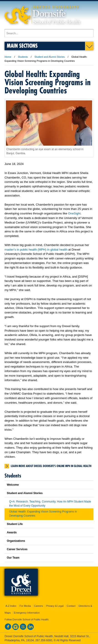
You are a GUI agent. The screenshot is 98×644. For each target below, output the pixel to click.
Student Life (15, 524)
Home (8, 57)
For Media (25, 606)
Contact (71, 606)
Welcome (13, 485)
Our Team (13, 558)
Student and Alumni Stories (50, 57)
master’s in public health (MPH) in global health (36, 250)
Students (23, 57)
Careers (38, 606)
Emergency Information (27, 613)
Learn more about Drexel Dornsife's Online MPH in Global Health (51, 466)
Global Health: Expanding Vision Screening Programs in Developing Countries (43, 514)
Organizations (16, 541)
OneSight (74, 213)
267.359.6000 (44, 640)
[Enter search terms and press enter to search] (49, 33)
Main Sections (22, 46)
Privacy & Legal (55, 606)
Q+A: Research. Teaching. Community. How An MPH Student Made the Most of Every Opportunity (50, 504)
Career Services (17, 549)
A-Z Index (11, 606)
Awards (12, 532)
